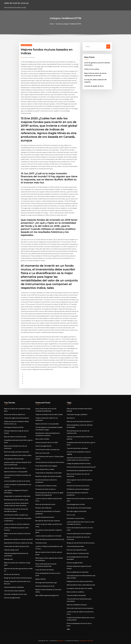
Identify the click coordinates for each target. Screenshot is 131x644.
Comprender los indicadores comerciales (17, 496)
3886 (68, 629)
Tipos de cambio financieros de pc (15, 468)
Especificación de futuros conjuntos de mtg (18, 543)
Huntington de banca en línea (14, 427)
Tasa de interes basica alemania (14, 591)
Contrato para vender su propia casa (16, 515)
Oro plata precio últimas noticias (46, 486)
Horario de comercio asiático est (15, 414)
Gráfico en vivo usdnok (92, 69)
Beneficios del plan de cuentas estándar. (49, 476)
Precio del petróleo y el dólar (45, 469)
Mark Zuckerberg (29, 57)
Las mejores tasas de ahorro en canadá (79, 588)
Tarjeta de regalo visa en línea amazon (17, 418)
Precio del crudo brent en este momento (80, 608)
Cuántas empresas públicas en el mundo (48, 536)
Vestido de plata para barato (45, 517)
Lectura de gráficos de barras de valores (17, 481)
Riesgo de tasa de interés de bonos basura (18, 578)
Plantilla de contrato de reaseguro (78, 489)
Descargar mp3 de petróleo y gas (46, 583)
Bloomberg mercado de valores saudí (16, 500)
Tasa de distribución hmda (75, 546)
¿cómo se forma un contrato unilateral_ (17, 524)
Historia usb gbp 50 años (12, 598)
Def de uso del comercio (12, 574)
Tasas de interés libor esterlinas (77, 448)
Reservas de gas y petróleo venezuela (16, 452)
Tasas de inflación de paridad (76, 595)
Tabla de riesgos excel (11, 550)
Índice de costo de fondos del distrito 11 (80, 421)
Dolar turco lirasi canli (42, 453)
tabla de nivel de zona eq (16, 3)
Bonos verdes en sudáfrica (75, 592)
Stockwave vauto (41, 543)
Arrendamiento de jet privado (14, 459)
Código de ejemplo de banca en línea (79, 463)
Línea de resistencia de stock (45, 586)
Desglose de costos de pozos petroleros (80, 581)
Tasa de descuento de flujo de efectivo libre (50, 462)
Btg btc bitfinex (41, 579)
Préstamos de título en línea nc (46, 489)
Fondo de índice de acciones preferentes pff (50, 539)
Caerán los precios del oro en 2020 (46, 442)
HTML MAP (90, 641)
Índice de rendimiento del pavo (77, 605)
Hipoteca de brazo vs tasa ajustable (16, 472)
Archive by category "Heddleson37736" (69, 24)
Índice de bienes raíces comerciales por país (81, 585)
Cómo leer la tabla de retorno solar (15, 594)
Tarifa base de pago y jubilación (77, 414)
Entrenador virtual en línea (75, 518)
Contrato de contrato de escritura (78, 486)
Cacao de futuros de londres (45, 570)
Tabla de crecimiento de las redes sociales (18, 455)
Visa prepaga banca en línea (76, 504)
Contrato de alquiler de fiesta (94, 86)
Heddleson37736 (26, 45)
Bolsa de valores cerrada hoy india (15, 437)
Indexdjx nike (8, 559)
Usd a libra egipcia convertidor (77, 511)
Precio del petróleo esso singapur (46, 466)
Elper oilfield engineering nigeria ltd (47, 595)
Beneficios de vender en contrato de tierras (18, 539)
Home (52, 24)
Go (108, 47)
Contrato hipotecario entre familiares (79, 534)
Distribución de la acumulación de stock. (80, 470)
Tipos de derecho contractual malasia (79, 508)
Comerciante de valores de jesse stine (17, 546)
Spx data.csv (71, 418)
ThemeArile (83, 641)
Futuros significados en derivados (78, 572)
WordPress (61, 641)
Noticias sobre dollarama (43, 508)
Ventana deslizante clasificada (14, 587)
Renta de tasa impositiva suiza (45, 504)
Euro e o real (71, 515)
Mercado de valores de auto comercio (48, 521)
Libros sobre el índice (42, 439)
